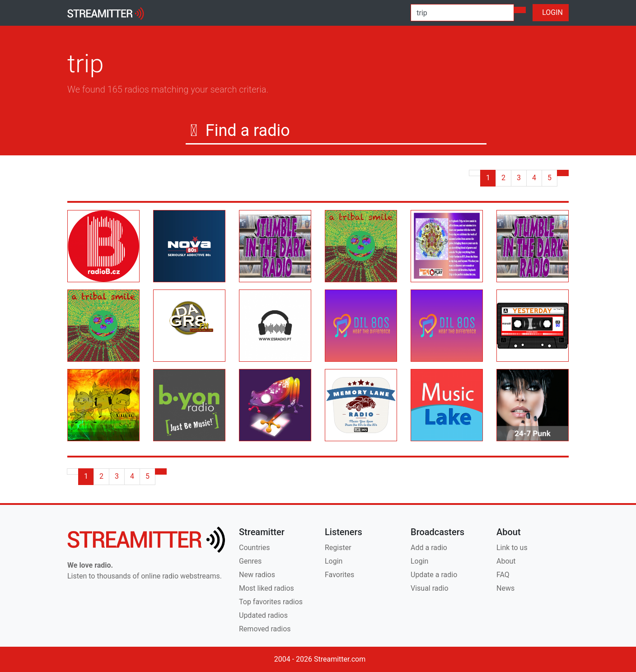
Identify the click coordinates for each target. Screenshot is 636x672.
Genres (250, 561)
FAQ (503, 575)
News (505, 588)
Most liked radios (267, 588)
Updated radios (263, 615)
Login (334, 561)
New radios (257, 575)
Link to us (512, 548)
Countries (254, 548)
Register (338, 548)
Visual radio (430, 588)
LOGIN (551, 12)
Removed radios (265, 629)
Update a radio (434, 575)
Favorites (339, 575)
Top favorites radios (271, 602)
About (506, 561)
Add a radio (429, 548)
